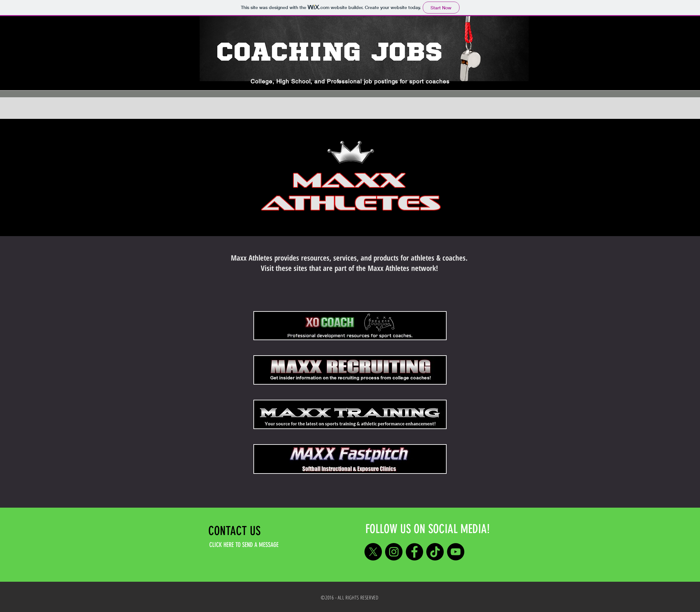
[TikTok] (435, 552)
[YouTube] (456, 552)
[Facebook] (414, 552)
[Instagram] (394, 552)
